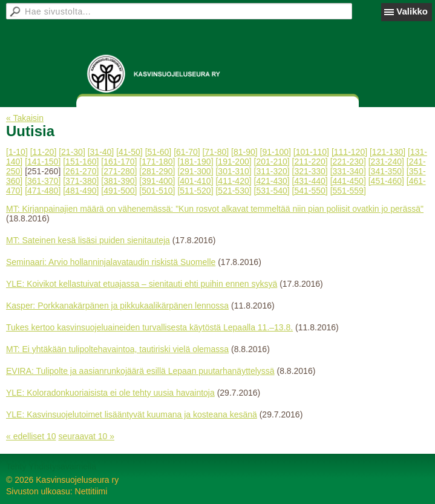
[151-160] (81, 162)
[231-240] (386, 162)
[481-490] (81, 191)
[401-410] (195, 181)
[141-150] (43, 162)
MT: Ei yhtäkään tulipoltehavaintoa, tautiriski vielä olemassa (117, 349)
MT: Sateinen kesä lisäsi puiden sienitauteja (88, 240)
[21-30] (72, 152)
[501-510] (157, 191)
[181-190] (195, 162)
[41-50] (129, 152)
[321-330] (310, 171)
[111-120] (349, 152)
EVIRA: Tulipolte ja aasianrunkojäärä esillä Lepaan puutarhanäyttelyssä (140, 371)
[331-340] (348, 171)
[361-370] (43, 181)
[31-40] (101, 152)
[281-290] (157, 171)
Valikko (412, 11)
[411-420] (233, 181)
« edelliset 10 (31, 436)
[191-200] (233, 162)
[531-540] (272, 191)
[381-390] (119, 181)
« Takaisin (25, 118)
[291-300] (195, 171)
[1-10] (17, 152)
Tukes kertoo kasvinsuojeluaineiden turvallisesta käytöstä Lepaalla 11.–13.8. (149, 327)
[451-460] (386, 181)
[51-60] (159, 152)
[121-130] (388, 152)
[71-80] (216, 152)
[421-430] (272, 181)
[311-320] (272, 171)
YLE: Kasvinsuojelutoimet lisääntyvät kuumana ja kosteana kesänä (132, 414)
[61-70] (187, 152)
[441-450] (348, 181)
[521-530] (233, 191)
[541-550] (310, 191)
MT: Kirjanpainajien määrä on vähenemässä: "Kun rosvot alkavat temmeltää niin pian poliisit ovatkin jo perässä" (215, 209)
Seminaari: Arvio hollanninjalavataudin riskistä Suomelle (111, 262)
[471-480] (43, 191)
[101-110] (311, 152)
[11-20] (44, 152)
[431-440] (310, 181)
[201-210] (272, 162)
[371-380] (81, 181)
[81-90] (244, 152)
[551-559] (348, 191)
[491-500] (119, 191)
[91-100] (276, 152)
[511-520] (195, 191)
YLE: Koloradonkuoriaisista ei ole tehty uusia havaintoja (110, 393)
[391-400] (157, 181)
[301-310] (233, 171)
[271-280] (119, 171)
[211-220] (310, 162)
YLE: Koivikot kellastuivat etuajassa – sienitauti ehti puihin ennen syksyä (142, 284)
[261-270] (81, 171)
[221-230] (348, 162)
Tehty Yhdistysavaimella (51, 466)
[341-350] (386, 171)
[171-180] (157, 162)
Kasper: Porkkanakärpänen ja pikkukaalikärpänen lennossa (117, 306)
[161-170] (119, 162)
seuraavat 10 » (86, 436)
